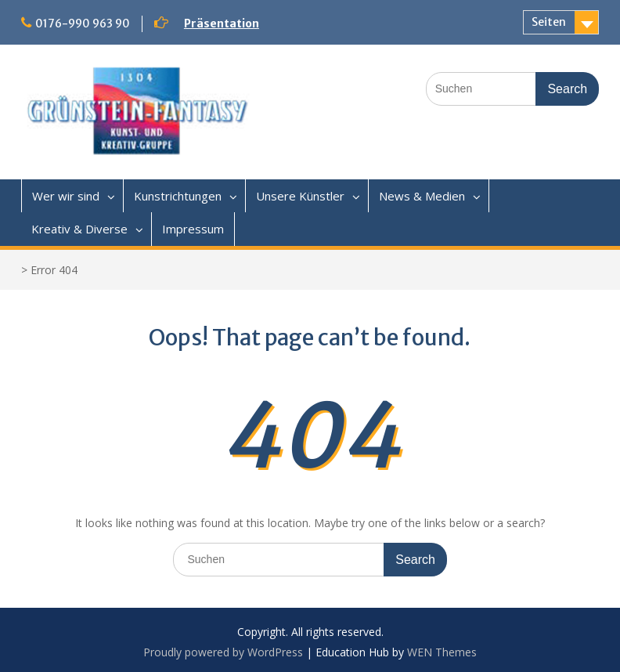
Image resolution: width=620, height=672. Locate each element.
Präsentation (222, 23)
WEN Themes (442, 652)
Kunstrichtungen (178, 196)
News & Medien (422, 196)
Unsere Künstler (300, 196)
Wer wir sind (66, 196)
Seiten (549, 22)
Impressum (193, 229)
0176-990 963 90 (83, 23)
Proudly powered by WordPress (223, 652)
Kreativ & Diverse (79, 229)
